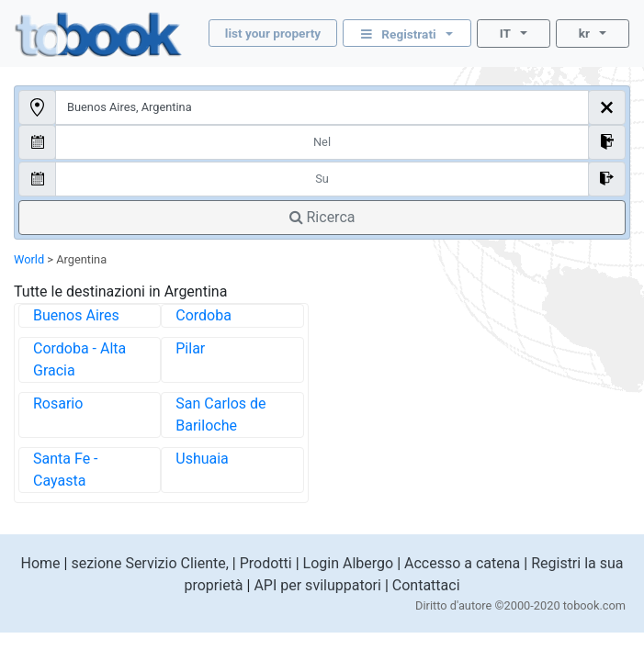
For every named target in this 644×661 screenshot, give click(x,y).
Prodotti (266, 563)
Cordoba (203, 315)
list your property (273, 33)
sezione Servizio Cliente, (149, 563)
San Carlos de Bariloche (220, 415)
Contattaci (426, 585)
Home (40, 563)
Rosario (58, 403)
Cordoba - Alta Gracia (79, 359)
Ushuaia (202, 459)
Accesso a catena (462, 563)
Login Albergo (349, 563)
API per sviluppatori (317, 585)
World (29, 259)
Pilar (190, 348)
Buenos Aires (76, 315)
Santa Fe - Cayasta (66, 470)
